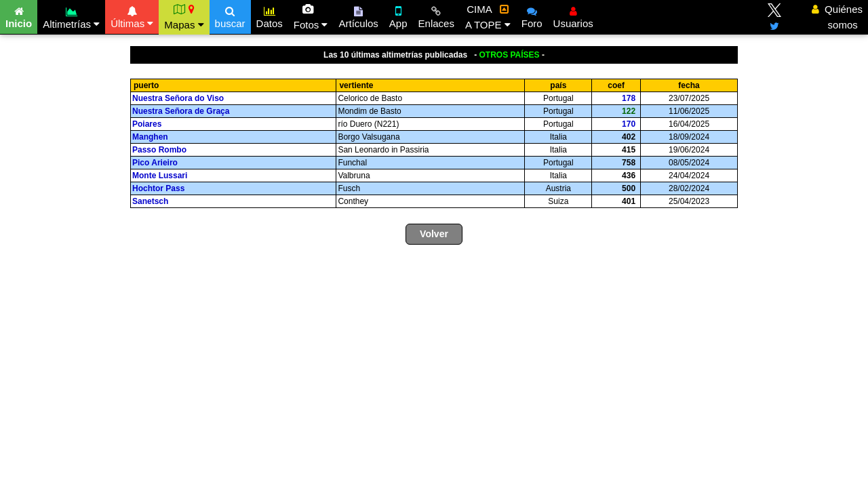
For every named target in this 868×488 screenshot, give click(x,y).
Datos (270, 16)
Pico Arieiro (156, 163)
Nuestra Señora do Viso (179, 98)
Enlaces (436, 16)
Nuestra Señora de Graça (182, 111)
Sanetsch (152, 201)
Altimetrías (71, 16)
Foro (532, 16)
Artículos (358, 16)
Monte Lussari (161, 176)
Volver (434, 234)
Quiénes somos (837, 17)
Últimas (132, 16)
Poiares (148, 124)
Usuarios (573, 16)
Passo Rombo (160, 150)
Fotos (311, 17)
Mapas (184, 17)
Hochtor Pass (160, 188)
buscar (230, 16)
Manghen (151, 137)
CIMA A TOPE (488, 17)
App (398, 16)
